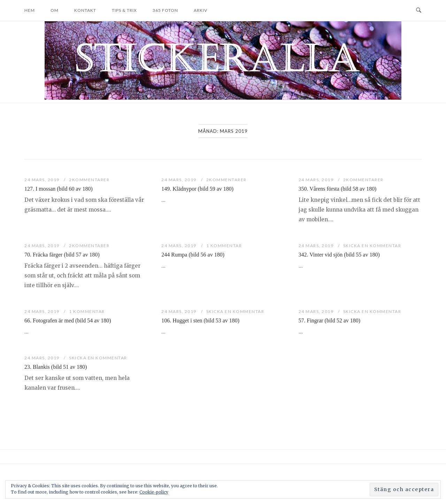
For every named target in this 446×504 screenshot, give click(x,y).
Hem (30, 10)
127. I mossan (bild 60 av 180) (59, 189)
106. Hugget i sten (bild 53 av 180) (200, 320)
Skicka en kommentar (372, 246)
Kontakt (85, 10)
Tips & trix (124, 10)
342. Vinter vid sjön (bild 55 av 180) (339, 255)
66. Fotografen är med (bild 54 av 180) (68, 320)
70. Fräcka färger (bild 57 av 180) (62, 255)
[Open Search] (419, 10)
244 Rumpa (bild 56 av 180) (193, 255)
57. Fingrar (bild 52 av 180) (330, 320)
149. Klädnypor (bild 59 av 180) (197, 189)
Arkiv (201, 10)
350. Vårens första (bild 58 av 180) (338, 189)
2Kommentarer (89, 180)
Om (55, 10)
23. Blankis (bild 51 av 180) (56, 367)
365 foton (165, 10)
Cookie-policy (154, 492)
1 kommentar (224, 246)
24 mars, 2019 (43, 180)
